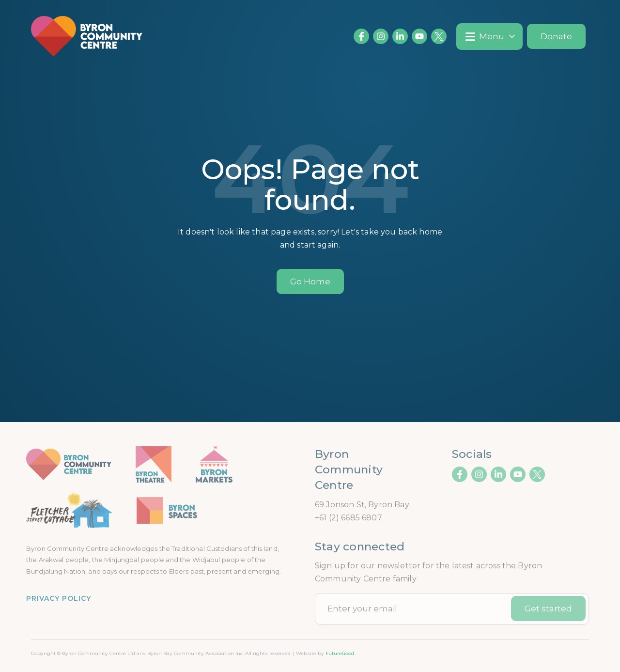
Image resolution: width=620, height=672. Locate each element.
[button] (489, 37)
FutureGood (340, 653)
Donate (556, 36)
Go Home (310, 281)
